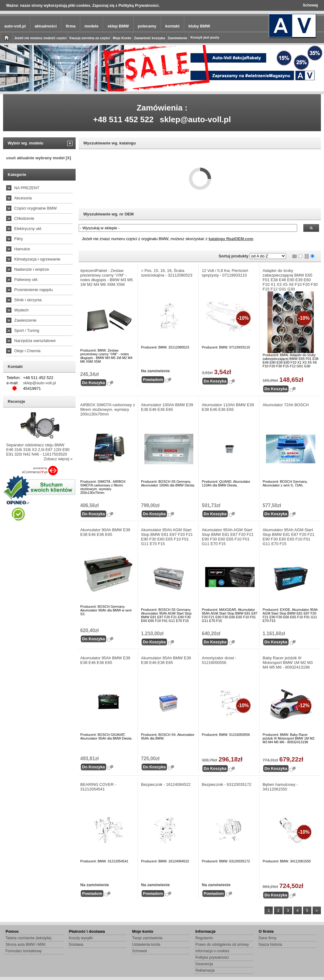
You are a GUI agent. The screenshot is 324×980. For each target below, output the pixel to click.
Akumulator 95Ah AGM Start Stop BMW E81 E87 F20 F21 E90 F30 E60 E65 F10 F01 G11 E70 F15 (167, 537)
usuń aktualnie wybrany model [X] (39, 158)
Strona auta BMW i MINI (25, 945)
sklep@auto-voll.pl (195, 119)
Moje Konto (122, 38)
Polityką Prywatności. (139, 5)
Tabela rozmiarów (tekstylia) (29, 938)
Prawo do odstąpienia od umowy (222, 945)
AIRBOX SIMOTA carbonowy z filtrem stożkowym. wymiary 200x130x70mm (108, 409)
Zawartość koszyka (149, 38)
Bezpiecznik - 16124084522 (166, 784)
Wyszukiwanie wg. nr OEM (108, 214)
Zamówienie (178, 38)
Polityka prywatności (212, 957)
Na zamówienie (155, 371)
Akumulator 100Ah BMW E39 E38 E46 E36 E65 (167, 407)
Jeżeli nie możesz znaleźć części (40, 38)
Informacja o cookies (212, 951)
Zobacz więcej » (58, 459)
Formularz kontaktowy (24, 951)
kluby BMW (199, 26)
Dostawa (76, 945)
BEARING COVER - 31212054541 (98, 787)
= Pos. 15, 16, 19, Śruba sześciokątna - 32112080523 (167, 273)
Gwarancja (204, 964)
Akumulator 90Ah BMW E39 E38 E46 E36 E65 (105, 532)
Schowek (140, 951)
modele (92, 26)
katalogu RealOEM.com (231, 239)
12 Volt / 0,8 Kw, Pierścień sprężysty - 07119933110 (225, 273)
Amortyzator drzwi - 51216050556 (219, 660)
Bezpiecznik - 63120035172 (226, 784)
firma (71, 26)
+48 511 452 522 (123, 119)
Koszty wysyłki (81, 938)
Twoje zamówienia (147, 938)
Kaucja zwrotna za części (90, 38)
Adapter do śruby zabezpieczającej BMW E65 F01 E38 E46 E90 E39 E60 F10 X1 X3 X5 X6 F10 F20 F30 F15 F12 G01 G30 (290, 280)
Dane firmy (268, 938)
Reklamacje (205, 970)
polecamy (147, 26)
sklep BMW (118, 26)
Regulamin (204, 938)
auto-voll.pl (15, 26)
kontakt (172, 26)
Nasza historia (270, 945)
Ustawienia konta (146, 945)
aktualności (46, 26)
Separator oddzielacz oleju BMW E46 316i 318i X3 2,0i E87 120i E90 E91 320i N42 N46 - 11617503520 (38, 450)
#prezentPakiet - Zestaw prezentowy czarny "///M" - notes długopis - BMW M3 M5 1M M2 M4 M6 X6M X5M (107, 277)
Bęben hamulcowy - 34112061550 (280, 787)
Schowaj (310, 5)
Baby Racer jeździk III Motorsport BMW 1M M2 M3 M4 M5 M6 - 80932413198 (288, 663)
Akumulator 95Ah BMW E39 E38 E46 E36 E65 (105, 660)
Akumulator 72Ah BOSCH (286, 405)
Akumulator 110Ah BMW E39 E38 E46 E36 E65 (228, 407)
